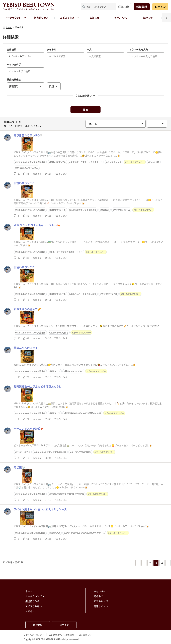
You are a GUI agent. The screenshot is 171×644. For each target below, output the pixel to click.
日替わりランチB (58, 294)
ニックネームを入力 (137, 49)
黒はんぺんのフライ (74, 371)
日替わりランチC (58, 210)
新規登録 (142, 7)
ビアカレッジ (101, 601)
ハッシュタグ (14, 64)
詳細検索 (123, 7)
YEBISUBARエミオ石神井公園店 (31, 533)
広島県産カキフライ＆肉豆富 (83, 210)
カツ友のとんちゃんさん (27, 168)
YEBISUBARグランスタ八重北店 (31, 162)
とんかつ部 (154, 162)
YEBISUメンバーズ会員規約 (61, 635)
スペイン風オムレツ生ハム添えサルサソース (85, 533)
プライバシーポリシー (34, 635)
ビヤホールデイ (23, 452)
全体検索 (12, 49)
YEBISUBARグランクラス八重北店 (51, 452)
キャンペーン (121, 18)
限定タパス (55, 533)
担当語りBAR (41, 18)
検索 (85, 110)
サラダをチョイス (122, 210)
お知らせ (95, 18)
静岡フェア (55, 371)
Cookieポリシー (86, 635)
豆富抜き (105, 210)
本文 (89, 49)
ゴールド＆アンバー (135, 162)
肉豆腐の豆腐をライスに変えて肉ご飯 (67, 494)
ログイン (160, 7)
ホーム (7, 27)
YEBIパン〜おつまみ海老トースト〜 (66, 252)
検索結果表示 (14, 79)
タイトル (52, 49)
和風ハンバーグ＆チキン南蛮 (83, 294)
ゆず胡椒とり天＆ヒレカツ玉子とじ (87, 162)
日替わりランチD (58, 162)
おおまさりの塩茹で (59, 333)
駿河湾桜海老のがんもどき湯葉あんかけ (83, 413)
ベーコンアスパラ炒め (81, 452)
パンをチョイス (114, 162)
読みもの (148, 18)
